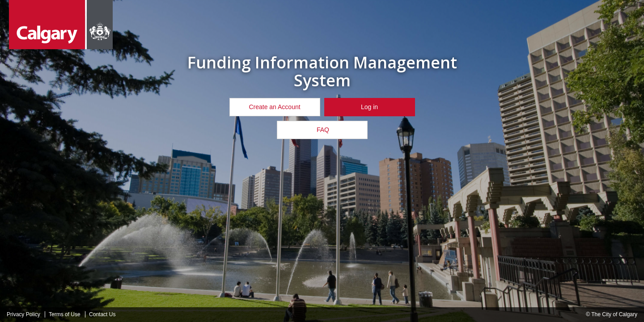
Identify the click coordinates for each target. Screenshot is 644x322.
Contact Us (102, 314)
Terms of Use (65, 314)
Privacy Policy (23, 314)
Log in (369, 107)
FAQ (322, 130)
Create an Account (274, 107)
